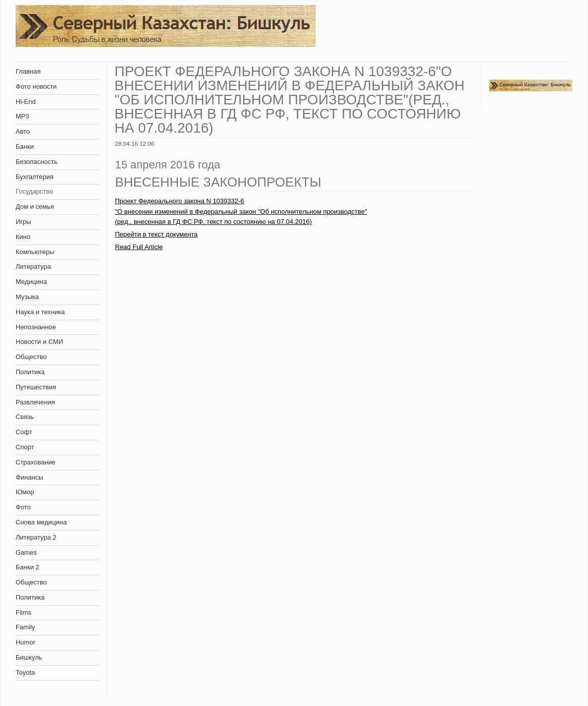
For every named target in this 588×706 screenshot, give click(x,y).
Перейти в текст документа (156, 234)
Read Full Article (139, 247)
